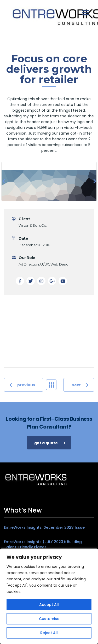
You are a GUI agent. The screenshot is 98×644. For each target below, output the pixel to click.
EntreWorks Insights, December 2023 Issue (44, 527)
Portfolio (53, 385)
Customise (49, 619)
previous (22, 385)
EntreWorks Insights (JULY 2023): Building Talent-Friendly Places (43, 544)
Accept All (49, 605)
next (80, 385)
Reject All (49, 633)
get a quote (50, 443)
